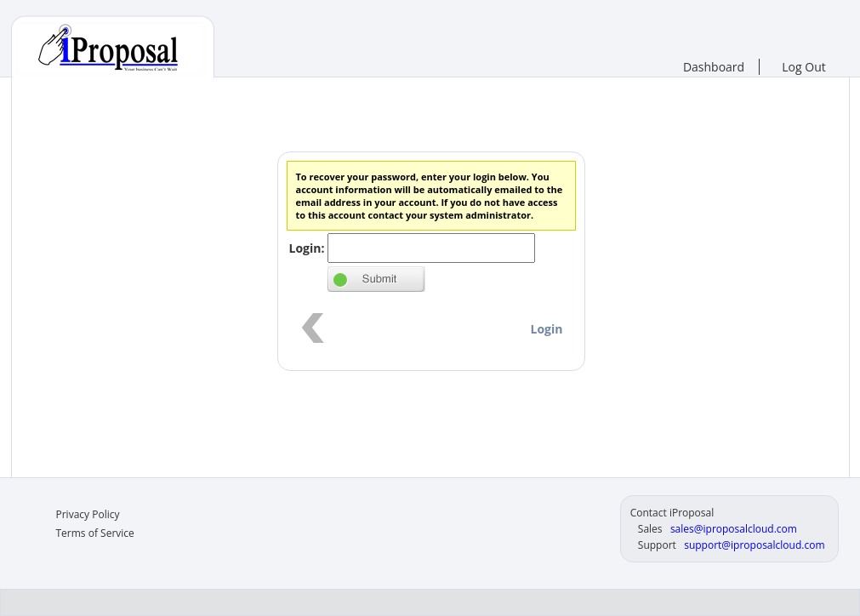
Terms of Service (95, 533)
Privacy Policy (88, 514)
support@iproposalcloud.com (754, 545)
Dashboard (714, 67)
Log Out (803, 67)
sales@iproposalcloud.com (734, 529)
